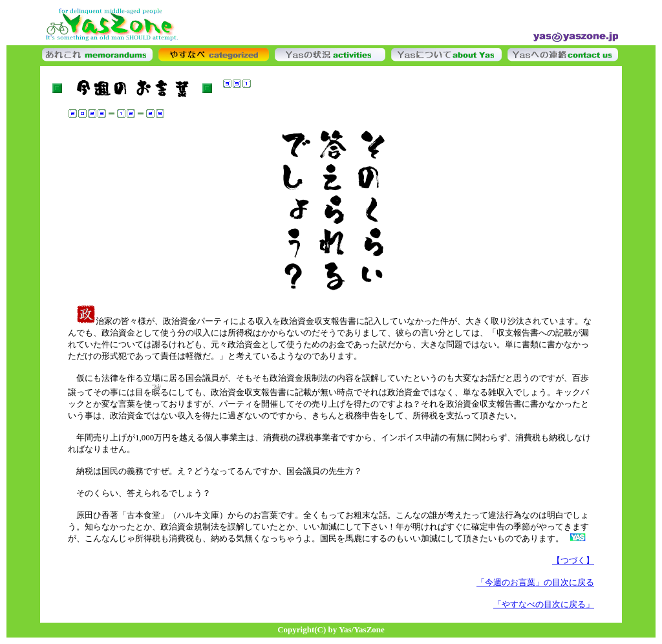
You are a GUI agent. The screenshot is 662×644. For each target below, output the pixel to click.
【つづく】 (573, 560)
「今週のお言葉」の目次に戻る (535, 582)
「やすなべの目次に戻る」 (544, 604)
